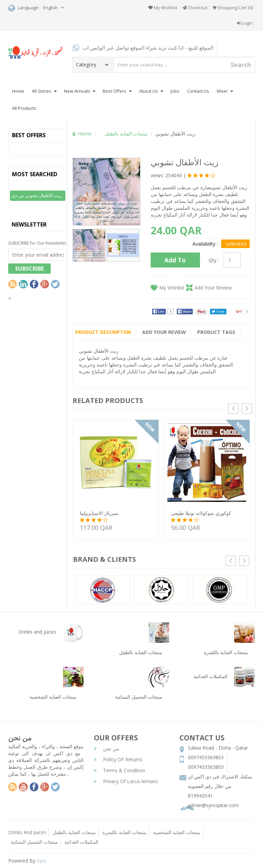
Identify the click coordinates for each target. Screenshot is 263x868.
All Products (24, 108)
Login (245, 23)
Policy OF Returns (118, 759)
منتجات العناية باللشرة (124, 832)
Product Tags (217, 332)
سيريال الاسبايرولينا (99, 513)
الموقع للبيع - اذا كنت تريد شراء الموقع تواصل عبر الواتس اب (143, 48)
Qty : (214, 260)
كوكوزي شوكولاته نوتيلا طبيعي (201, 513)
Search (241, 65)
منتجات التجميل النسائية (34, 842)
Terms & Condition (120, 770)
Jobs (175, 91)
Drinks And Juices (27, 832)
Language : (24, 8)
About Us (151, 91)
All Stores (44, 91)
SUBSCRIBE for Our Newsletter (37, 243)
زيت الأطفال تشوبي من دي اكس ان (37, 197)
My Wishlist (163, 8)
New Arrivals (80, 91)
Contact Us (198, 91)
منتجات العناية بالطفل (126, 134)
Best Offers (117, 91)
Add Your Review (213, 288)
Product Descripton (103, 332)
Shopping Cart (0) (233, 8)
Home (18, 91)
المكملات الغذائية (81, 842)
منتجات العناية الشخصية (177, 832)
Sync (42, 861)
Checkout (195, 8)
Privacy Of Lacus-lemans (126, 781)
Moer (225, 91)
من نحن (107, 748)
